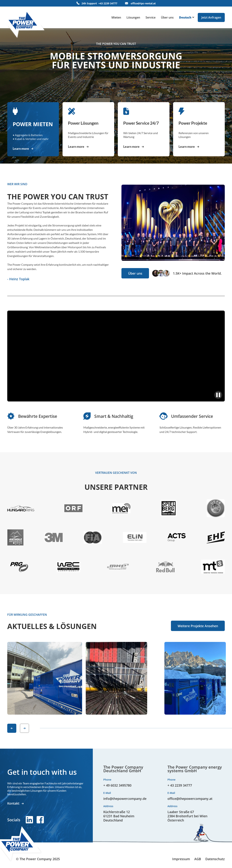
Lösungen (133, 17)
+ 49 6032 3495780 (117, 785)
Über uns (167, 17)
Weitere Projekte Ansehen (198, 626)
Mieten (116, 17)
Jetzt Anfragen (211, 17)
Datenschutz (215, 859)
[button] (12, 728)
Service (151, 17)
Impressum (181, 859)
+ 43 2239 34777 (180, 785)
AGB (198, 859)
